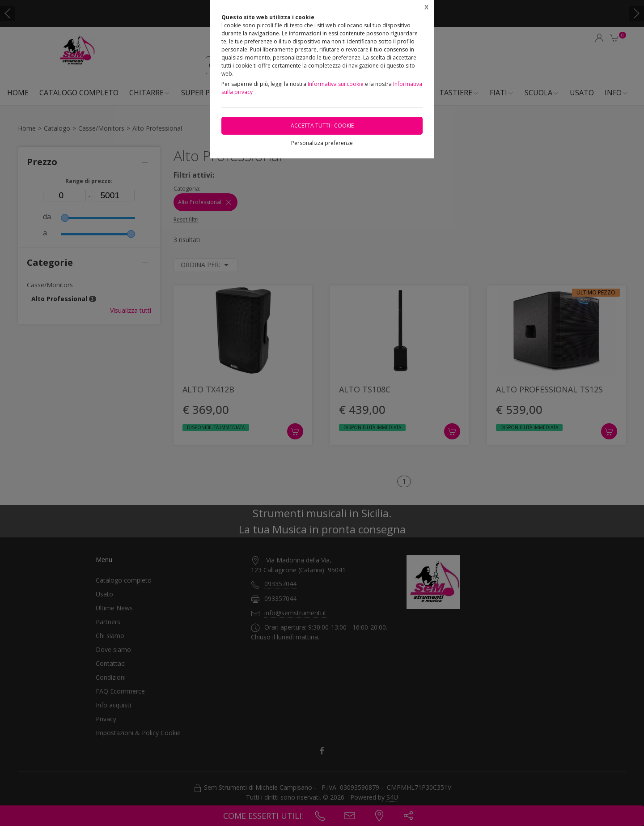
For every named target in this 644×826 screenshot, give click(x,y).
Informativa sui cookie (336, 84)
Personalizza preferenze (322, 143)
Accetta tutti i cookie (322, 126)
